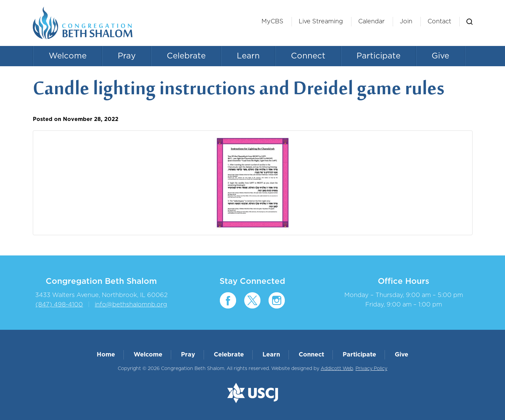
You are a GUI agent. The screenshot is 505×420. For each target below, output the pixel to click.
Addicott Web (337, 369)
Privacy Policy (371, 369)
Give (440, 56)
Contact (439, 22)
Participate (378, 56)
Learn (248, 56)
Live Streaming (321, 22)
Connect (308, 56)
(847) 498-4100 (59, 305)
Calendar (371, 22)
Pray (127, 56)
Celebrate (186, 56)
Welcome (68, 56)
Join (406, 22)
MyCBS (272, 22)
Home (106, 355)
